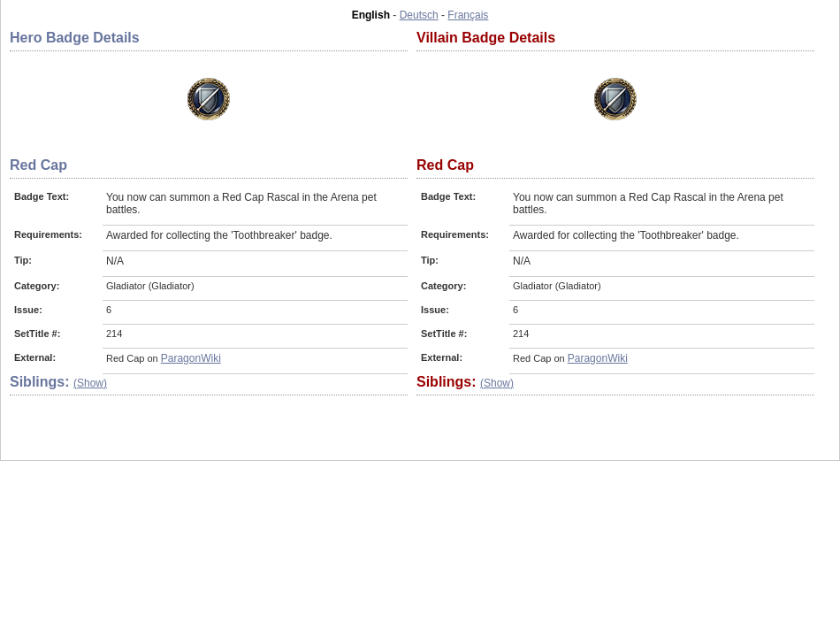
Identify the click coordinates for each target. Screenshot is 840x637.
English (371, 15)
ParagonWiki (191, 358)
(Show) (90, 383)
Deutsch (419, 15)
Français (468, 15)
